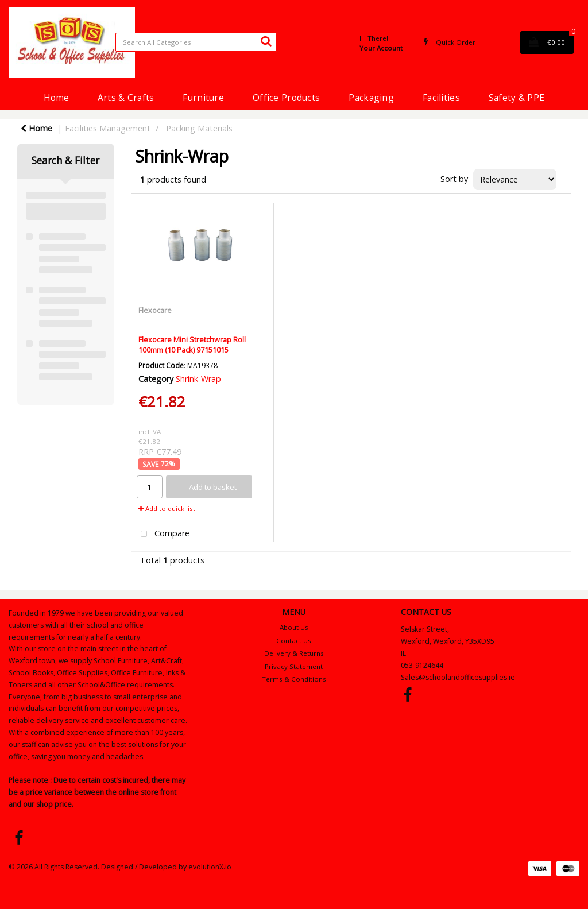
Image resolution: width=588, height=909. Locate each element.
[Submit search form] (266, 41)
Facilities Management (108, 128)
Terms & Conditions (294, 679)
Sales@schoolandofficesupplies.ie (458, 677)
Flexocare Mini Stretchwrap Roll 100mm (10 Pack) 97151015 (192, 344)
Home (56, 98)
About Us (294, 627)
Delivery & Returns (294, 653)
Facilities (441, 98)
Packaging (371, 98)
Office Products (286, 98)
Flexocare (155, 310)
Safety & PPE (517, 98)
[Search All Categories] (196, 42)
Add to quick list (167, 508)
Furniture (203, 98)
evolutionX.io (210, 867)
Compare (163, 534)
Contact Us (294, 641)
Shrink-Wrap (198, 379)
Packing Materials (199, 128)
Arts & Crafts (126, 98)
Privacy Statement (294, 666)
